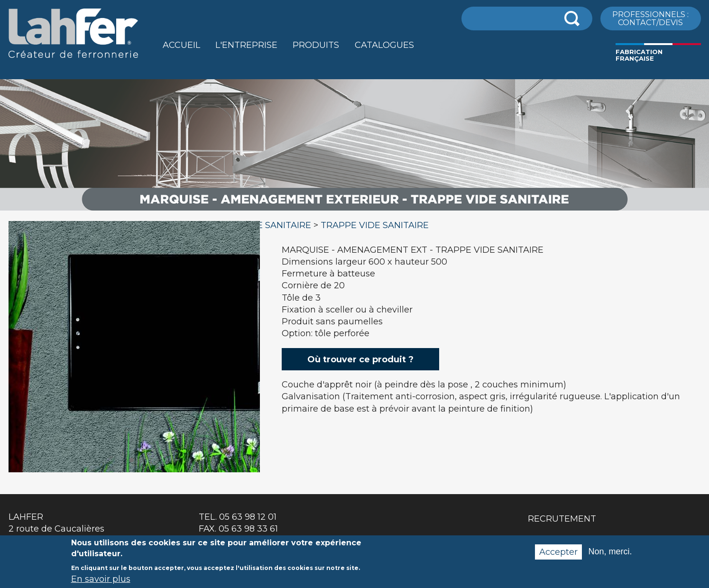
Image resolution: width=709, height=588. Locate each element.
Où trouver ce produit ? (360, 359)
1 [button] (131, 460)
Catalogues (384, 45)
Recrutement (562, 519)
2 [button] (141, 460)
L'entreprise (246, 45)
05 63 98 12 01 (248, 517)
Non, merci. (610, 556)
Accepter (558, 557)
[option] (354, 211)
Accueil (181, 45)
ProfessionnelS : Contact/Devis (650, 18)
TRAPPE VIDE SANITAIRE (375, 225)
